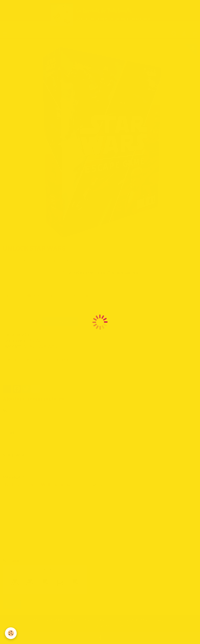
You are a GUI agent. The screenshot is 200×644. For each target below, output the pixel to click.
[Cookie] (11, 633)
